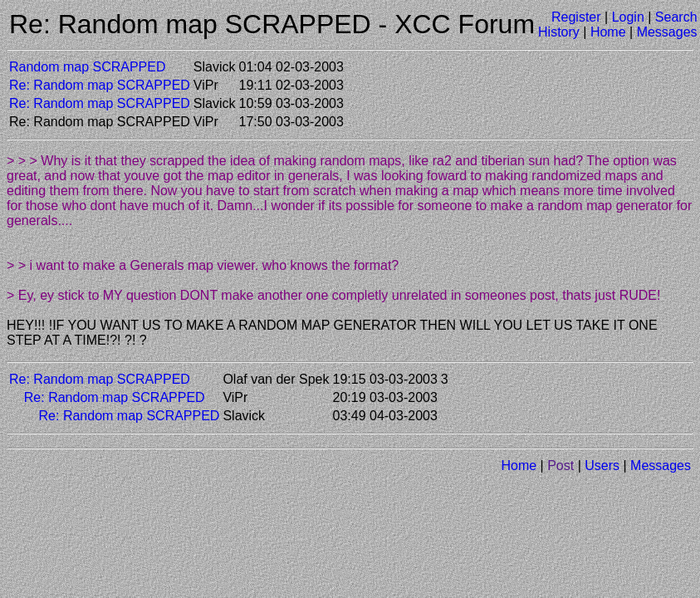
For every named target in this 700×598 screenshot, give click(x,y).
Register (576, 17)
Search (676, 17)
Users (602, 466)
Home (608, 32)
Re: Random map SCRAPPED (100, 85)
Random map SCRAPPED (88, 67)
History (559, 32)
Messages (667, 32)
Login (628, 17)
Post (560, 466)
